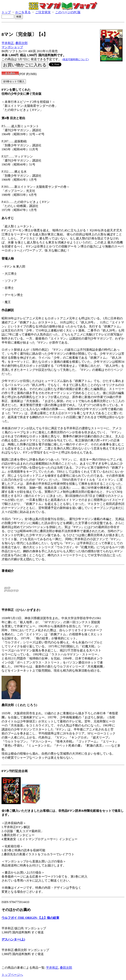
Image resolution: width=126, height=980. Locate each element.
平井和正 (8, 43)
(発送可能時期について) (75, 59)
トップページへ (12, 975)
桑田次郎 (21, 43)
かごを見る (23, 12)
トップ (6, 12)
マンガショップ (12, 47)
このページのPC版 (68, 12)
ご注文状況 (43, 12)
